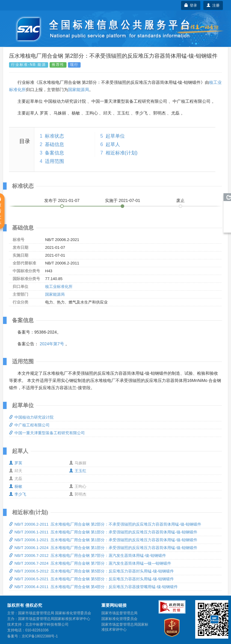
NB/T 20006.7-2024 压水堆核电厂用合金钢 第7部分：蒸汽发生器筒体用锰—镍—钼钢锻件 (90, 563)
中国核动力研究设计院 (31, 417)
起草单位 (115, 136)
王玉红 (78, 471)
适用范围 (54, 161)
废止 (180, 200)
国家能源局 (79, 90)
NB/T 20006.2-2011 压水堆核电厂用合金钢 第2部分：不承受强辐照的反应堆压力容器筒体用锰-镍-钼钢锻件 (105, 524)
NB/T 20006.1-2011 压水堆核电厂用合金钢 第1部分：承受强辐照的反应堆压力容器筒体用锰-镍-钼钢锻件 (103, 532)
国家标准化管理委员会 (119, 619)
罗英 (16, 463)
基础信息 (54, 144)
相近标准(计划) (122, 153)
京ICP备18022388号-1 (40, 636)
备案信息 (54, 153)
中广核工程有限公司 (29, 425)
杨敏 (16, 486)
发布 (62, 200)
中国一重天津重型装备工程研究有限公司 (47, 433)
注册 (213, 5)
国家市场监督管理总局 (119, 613)
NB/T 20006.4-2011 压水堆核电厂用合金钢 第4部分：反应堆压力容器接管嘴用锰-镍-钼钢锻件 (93, 587)
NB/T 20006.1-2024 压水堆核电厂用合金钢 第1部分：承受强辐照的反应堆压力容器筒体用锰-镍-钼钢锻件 (103, 548)
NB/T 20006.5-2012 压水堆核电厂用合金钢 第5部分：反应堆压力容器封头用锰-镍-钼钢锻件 (91, 571)
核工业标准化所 (59, 287)
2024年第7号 (52, 344)
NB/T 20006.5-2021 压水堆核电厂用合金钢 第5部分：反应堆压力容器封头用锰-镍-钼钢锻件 (91, 579)
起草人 (113, 144)
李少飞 (18, 494)
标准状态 (54, 136)
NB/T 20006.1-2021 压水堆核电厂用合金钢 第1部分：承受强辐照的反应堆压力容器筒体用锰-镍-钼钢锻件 (103, 540)
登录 (191, 5)
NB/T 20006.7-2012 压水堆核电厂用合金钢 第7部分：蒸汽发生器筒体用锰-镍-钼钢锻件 (88, 555)
